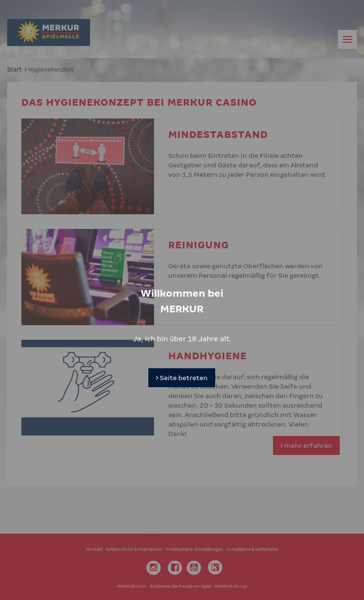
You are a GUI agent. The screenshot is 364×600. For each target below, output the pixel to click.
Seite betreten (182, 363)
